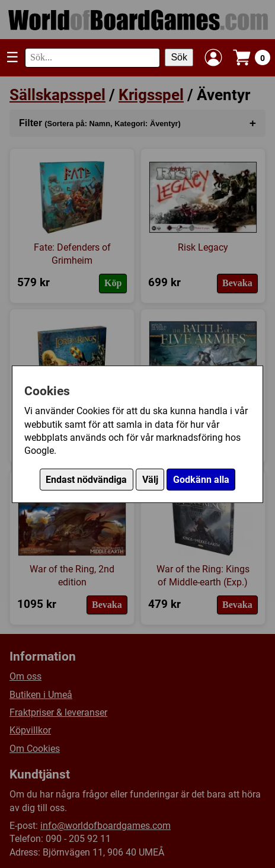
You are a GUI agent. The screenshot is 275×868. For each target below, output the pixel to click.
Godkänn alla (201, 480)
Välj (150, 480)
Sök (179, 57)
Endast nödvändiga (86, 480)
